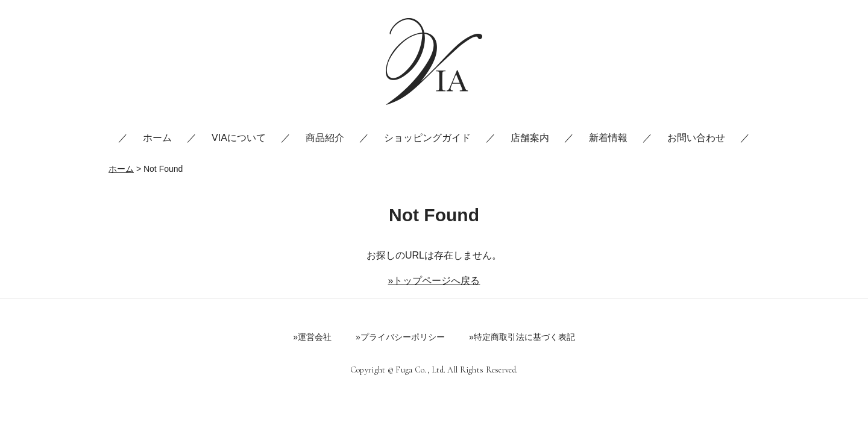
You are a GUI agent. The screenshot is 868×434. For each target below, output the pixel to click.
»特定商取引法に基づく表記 (522, 337)
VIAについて (239, 138)
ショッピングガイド (427, 138)
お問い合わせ (696, 138)
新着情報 (608, 138)
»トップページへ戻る (434, 281)
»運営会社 (312, 337)
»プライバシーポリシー (400, 337)
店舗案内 (530, 138)
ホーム (157, 138)
